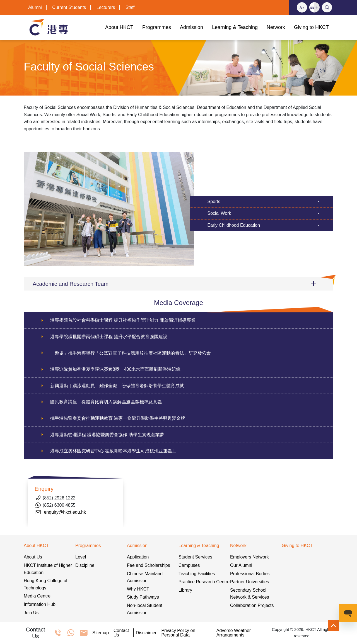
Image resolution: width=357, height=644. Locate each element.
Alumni (35, 7)
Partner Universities (250, 582)
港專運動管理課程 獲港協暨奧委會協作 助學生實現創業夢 (107, 435)
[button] (178, 284)
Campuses (189, 565)
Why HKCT (138, 589)
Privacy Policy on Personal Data (178, 633)
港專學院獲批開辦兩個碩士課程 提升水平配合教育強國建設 (109, 337)
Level (81, 557)
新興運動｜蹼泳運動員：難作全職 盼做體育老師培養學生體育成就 (117, 386)
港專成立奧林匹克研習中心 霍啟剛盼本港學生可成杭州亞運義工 (113, 451)
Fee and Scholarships (149, 565)
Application (138, 557)
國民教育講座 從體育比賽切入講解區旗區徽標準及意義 (106, 402)
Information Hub (40, 604)
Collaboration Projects (252, 605)
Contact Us (121, 633)
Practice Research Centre (204, 582)
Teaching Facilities (197, 574)
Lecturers (106, 7)
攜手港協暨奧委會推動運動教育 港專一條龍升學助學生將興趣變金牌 (118, 418)
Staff (130, 7)
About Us (33, 557)
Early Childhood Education (234, 225)
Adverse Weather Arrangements (234, 633)
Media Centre (37, 596)
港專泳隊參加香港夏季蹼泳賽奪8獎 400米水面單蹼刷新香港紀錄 (115, 369)
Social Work (219, 213)
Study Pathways (143, 597)
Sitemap (101, 633)
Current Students (69, 7)
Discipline (85, 565)
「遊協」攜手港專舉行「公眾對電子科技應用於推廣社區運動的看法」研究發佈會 (131, 353)
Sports (214, 202)
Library (185, 590)
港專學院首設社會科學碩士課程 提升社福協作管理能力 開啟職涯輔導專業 (123, 320)
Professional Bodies (250, 574)
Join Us (31, 613)
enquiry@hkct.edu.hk (65, 512)
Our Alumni (241, 565)
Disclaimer (146, 633)
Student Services (195, 557)
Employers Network (249, 557)
